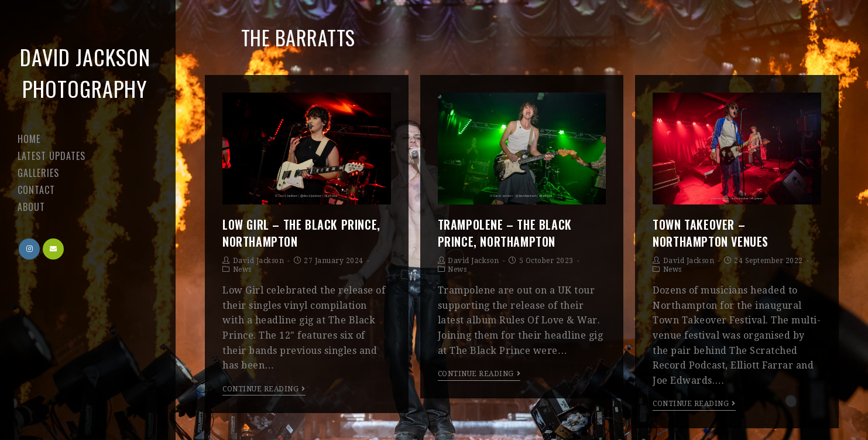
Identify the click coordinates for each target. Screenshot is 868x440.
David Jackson (259, 261)
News (242, 270)
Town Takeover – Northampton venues (711, 233)
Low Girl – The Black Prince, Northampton (301, 233)
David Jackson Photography (85, 72)
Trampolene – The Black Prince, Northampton (505, 233)
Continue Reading (264, 389)
